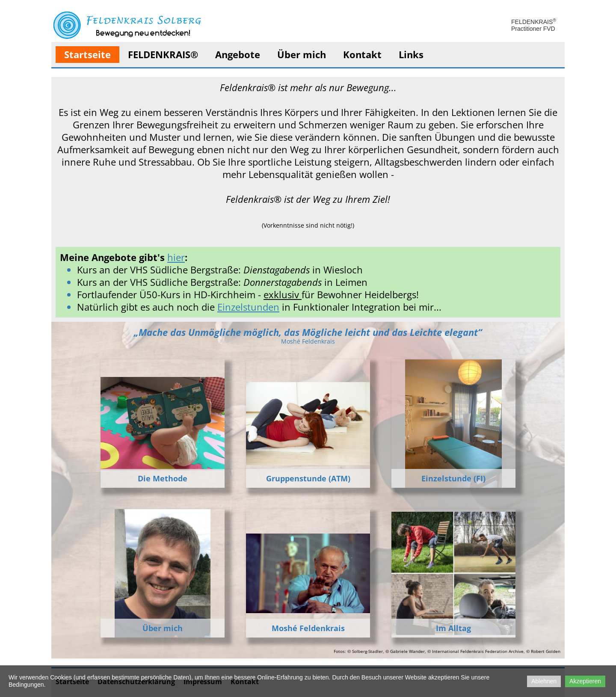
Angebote (238, 55)
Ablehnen (544, 681)
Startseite (87, 55)
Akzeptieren (585, 681)
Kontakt (362, 55)
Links (411, 55)
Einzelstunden (248, 307)
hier (176, 257)
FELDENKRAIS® (163, 55)
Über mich (302, 55)
